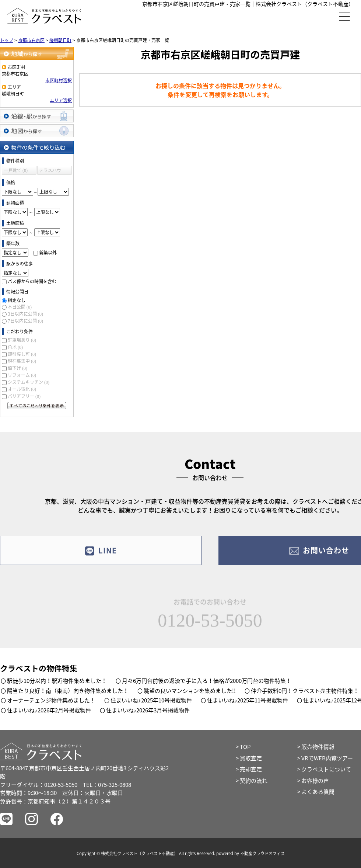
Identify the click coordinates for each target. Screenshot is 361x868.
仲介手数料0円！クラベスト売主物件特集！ (305, 691)
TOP (245, 747)
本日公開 (20, 307)
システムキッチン (29, 382)
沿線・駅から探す (37, 116)
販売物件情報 (318, 747)
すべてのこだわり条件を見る (37, 406)
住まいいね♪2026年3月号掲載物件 (148, 710)
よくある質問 (318, 792)
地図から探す (37, 131)
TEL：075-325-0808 (107, 785)
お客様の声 (315, 781)
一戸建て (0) (16, 170)
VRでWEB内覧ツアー (327, 758)
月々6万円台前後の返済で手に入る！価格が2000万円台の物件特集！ (207, 681)
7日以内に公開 (25, 321)
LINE (101, 555)
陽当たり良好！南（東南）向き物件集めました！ (68, 691)
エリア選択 (61, 100)
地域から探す (37, 54)
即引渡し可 (22, 354)
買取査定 (251, 758)
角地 (15, 347)
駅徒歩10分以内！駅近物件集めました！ (57, 681)
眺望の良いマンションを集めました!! (190, 691)
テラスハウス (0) (50, 171)
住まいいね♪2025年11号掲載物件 (248, 700)
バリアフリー (24, 396)
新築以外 (48, 253)
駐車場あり (22, 340)
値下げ (17, 368)
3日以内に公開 (25, 314)
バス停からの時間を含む (32, 281)
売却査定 (251, 769)
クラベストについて (326, 769)
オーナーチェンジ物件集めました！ (51, 700)
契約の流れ (254, 781)
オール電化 (22, 389)
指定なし (17, 300)
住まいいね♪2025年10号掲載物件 (151, 700)
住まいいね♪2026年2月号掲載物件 (49, 710)
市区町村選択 (59, 80)
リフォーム (22, 375)
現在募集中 (22, 361)
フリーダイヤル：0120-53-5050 (39, 785)
